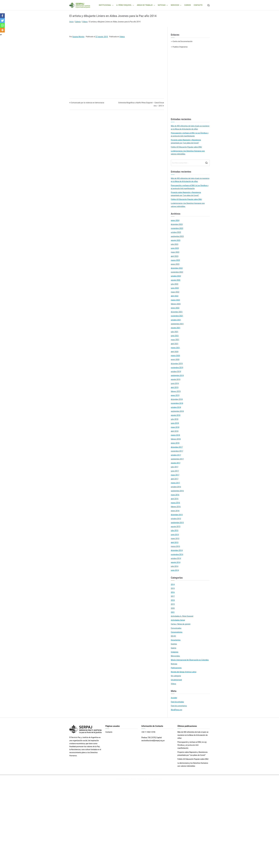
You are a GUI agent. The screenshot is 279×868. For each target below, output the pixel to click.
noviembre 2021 (177, 316)
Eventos (174, 644)
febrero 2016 (176, 507)
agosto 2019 (176, 379)
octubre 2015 (176, 519)
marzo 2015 (175, 546)
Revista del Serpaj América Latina (184, 672)
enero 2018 (175, 443)
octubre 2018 (176, 407)
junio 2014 (175, 570)
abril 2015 (175, 542)
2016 (173, 592)
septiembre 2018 (177, 411)
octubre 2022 (176, 276)
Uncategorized (176, 680)
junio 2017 (175, 471)
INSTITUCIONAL (106, 5)
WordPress (158, 779)
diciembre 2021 (177, 312)
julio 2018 (175, 419)
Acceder (174, 698)
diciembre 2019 (177, 364)
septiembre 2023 (177, 236)
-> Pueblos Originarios (179, 47)
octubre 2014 (176, 558)
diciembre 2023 (177, 224)
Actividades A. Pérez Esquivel (182, 616)
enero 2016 (175, 511)
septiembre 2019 (177, 375)
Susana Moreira (78, 37)
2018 (173, 600)
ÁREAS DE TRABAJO (146, 5)
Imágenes (175, 652)
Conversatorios (177, 632)
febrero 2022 (176, 304)
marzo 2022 (175, 300)
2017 (173, 596)
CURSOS (188, 5)
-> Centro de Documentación (182, 41)
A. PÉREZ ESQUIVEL (125, 5)
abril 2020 (175, 352)
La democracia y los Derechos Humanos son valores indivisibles (188, 152)
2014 (173, 584)
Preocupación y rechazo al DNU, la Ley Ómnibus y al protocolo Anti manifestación (190, 134)
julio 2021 (175, 332)
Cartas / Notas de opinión (181, 624)
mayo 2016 (175, 495)
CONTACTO (198, 5)
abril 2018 (175, 431)
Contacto (109, 732)
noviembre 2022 (177, 272)
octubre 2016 (176, 487)
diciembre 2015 (177, 515)
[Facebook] (2, 16)
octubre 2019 (176, 372)
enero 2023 (175, 264)
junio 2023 (175, 248)
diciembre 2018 (177, 399)
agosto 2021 (176, 328)
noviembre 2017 (177, 451)
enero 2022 (175, 308)
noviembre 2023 (177, 228)
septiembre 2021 (177, 324)
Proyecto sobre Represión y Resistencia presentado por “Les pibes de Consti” (186, 141)
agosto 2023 (176, 240)
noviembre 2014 (177, 554)
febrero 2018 (176, 439)
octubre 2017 (176, 455)
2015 (173, 588)
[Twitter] (2, 20)
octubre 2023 (176, 232)
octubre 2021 (176, 320)
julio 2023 (175, 244)
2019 (173, 604)
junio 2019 (175, 384)
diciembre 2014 (177, 550)
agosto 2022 (176, 280)
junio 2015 (175, 535)
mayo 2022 (175, 292)
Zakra (150, 779)
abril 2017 (175, 479)
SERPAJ (133, 779)
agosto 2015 (176, 527)
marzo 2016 (175, 503)
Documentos (176, 640)
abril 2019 (175, 387)
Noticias (174, 664)
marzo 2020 (175, 356)
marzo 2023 (175, 260)
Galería (174, 648)
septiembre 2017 (177, 459)
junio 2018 (175, 423)
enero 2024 (175, 220)
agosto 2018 (176, 415)
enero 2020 (175, 360)
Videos (122, 37)
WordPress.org (176, 710)
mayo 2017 (175, 475)
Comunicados (176, 628)
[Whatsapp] (2, 25)
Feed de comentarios (179, 706)
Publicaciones (176, 668)
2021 (173, 612)
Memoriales (175, 656)
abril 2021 (175, 344)
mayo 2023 (175, 252)
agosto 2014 (176, 562)
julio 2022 (175, 284)
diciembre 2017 (177, 447)
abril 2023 (175, 256)
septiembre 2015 (177, 523)
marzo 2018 (175, 435)
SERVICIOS (176, 5)
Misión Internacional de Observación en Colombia (190, 660)
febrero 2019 (176, 391)
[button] (112, 5)
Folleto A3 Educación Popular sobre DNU (186, 147)
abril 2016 (175, 499)
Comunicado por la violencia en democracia (87, 103)
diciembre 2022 (177, 268)
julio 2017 (175, 467)
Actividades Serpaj (178, 620)
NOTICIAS (163, 5)
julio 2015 (175, 531)
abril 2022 (175, 296)
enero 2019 (175, 395)
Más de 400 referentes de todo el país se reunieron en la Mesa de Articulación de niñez (190, 127)
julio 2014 (175, 566)
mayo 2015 (175, 539)
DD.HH (173, 636)
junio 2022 (175, 288)
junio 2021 (175, 336)
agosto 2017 (176, 463)
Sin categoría (176, 676)
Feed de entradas (177, 702)
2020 (173, 608)
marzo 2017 (175, 483)
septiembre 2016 (177, 491)
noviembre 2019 (177, 368)
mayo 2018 (175, 427)
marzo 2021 (175, 348)
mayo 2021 (175, 340)
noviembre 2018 (177, 403)
